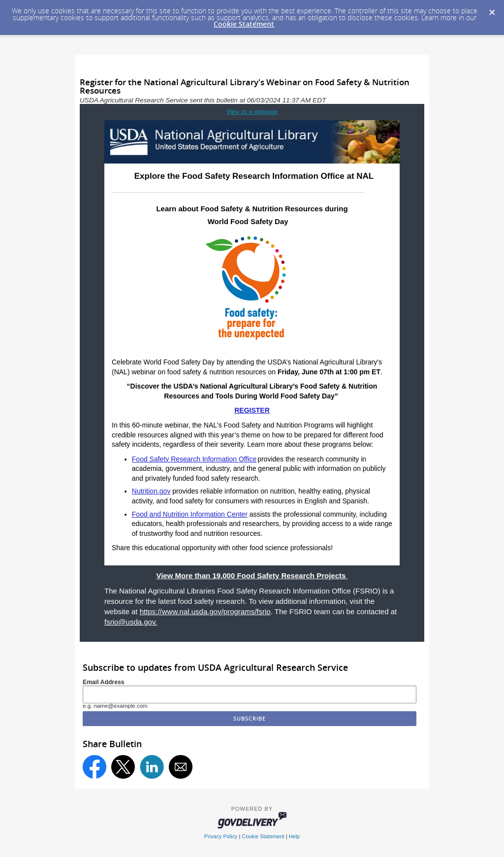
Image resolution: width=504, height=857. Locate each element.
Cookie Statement (244, 24)
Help (294, 836)
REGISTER (252, 410)
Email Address (104, 682)
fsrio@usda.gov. (131, 622)
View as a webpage (252, 112)
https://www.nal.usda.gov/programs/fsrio (205, 611)
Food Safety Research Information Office (194, 459)
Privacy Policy (221, 836)
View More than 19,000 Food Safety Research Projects (252, 576)
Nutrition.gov (151, 491)
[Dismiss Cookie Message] (492, 9)
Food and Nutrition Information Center (190, 514)
